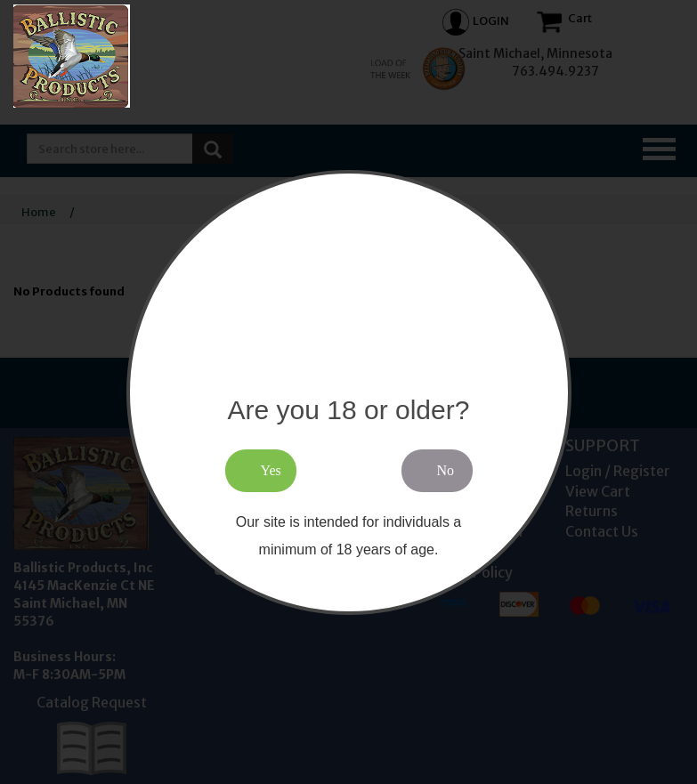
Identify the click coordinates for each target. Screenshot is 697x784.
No (446, 470)
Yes (271, 470)
